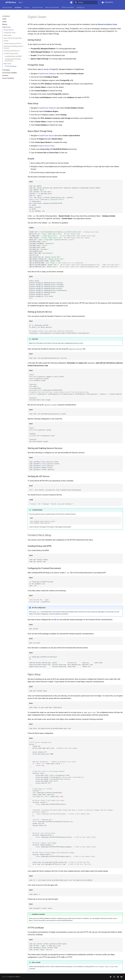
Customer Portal (37, 7)
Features (27, 7)
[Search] (86, 2)
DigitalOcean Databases (48, 74)
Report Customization (52, 7)
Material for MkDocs (15, 977)
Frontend (56, 614)
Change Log (80, 7)
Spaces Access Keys (47, 146)
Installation (18, 7)
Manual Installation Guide (108, 24)
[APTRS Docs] (2, 2)
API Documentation (68, 7)
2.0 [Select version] (20, 2)
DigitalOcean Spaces (47, 136)
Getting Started (7, 7)
